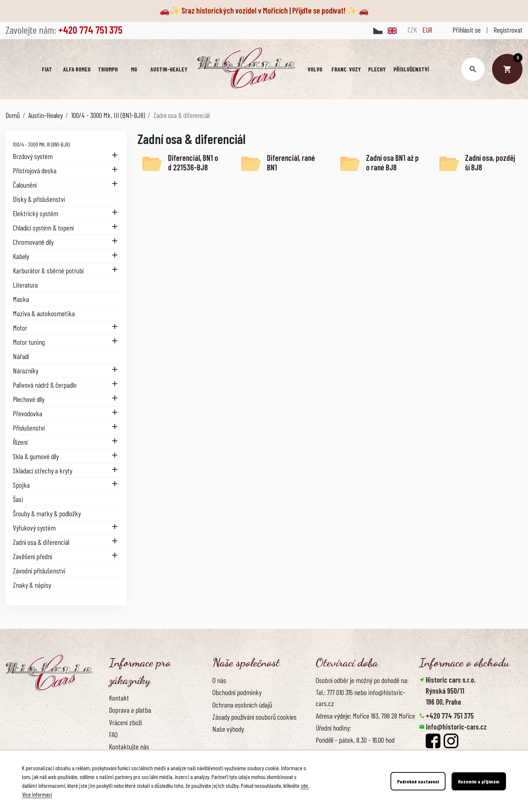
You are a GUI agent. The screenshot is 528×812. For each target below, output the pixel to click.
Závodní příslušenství (39, 571)
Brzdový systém (33, 156)
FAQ (113, 734)
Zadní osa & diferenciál (41, 542)
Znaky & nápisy (32, 585)
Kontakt (119, 698)
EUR (427, 30)
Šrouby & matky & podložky (47, 513)
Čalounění (25, 185)
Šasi (18, 499)
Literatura (25, 285)
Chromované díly (33, 242)
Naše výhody (228, 729)
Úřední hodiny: (333, 728)
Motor (20, 328)
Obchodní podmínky (237, 692)
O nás (219, 680)
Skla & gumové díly (36, 456)
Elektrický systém (36, 213)
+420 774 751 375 (450, 716)
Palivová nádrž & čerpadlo (45, 385)
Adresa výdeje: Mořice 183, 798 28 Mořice (365, 716)
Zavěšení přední (32, 556)
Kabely (21, 256)
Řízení (20, 442)
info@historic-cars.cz (456, 727)
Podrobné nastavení (418, 781)
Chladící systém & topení (43, 228)
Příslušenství (29, 428)
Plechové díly (29, 399)
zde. (305, 785)
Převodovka (27, 413)
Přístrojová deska (35, 170)
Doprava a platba (130, 710)
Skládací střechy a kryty (43, 470)
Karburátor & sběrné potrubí (48, 270)
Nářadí (21, 356)
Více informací (37, 794)
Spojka (21, 485)
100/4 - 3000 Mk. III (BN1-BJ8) (41, 144)
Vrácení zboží (125, 722)
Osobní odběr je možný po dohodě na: (362, 680)
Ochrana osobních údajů (242, 705)
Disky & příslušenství (39, 199)
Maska (21, 299)
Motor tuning (29, 342)
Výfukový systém (34, 528)
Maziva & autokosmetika (44, 313)
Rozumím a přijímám (479, 781)
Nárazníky (25, 370)
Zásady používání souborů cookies (254, 717)
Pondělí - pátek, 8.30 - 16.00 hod (355, 740)
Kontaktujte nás (129, 746)
